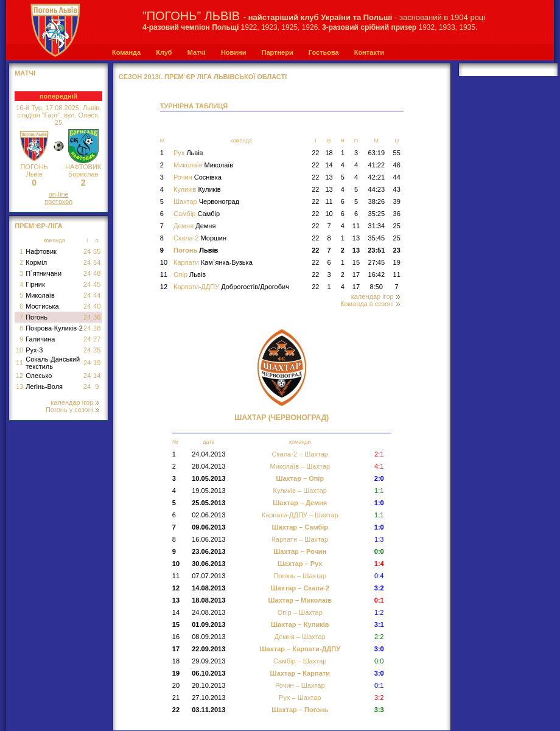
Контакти (369, 52)
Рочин (198, 177)
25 (97, 350)
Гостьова (324, 52)
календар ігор (75, 402)
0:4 (379, 576)
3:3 (379, 710)
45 (97, 284)
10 (19, 350)
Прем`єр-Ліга (39, 226)
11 (19, 363)
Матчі (197, 52)
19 (97, 363)
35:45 (377, 238)
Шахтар (206, 201)
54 (97, 262)
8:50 (376, 287)
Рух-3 (34, 350)
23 (397, 250)
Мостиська (42, 306)
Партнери (277, 52)
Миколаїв (40, 295)
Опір (190, 275)
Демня (194, 226)
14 (97, 376)
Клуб (164, 52)
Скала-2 (200, 238)
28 (97, 328)
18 (329, 153)
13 (19, 386)
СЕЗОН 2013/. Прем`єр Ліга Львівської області (203, 77)
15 (356, 262)
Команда (126, 52)
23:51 (376, 250)
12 (19, 376)
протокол (58, 201)
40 (97, 306)
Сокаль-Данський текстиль (53, 363)
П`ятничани (44, 273)
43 (397, 189)
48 (97, 273)
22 (315, 153)
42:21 (377, 177)
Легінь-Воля (44, 386)
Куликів (197, 189)
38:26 (377, 201)
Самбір (197, 214)
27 (97, 339)
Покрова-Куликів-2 (54, 328)
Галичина (40, 339)
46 (397, 165)
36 (97, 317)
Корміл (36, 262)
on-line (59, 194)
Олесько (39, 376)
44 (97, 295)
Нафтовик (41, 251)
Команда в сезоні (370, 304)
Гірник (35, 284)
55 (97, 251)
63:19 (377, 153)
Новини (234, 52)
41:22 (377, 165)
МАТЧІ (25, 73)
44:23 (377, 189)
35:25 (377, 214)
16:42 (377, 275)
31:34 (377, 226)
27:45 (377, 262)
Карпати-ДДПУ (231, 287)
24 (87, 251)
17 (356, 275)
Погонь (37, 317)
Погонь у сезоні (72, 410)
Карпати (213, 262)
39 (397, 201)
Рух (188, 153)
